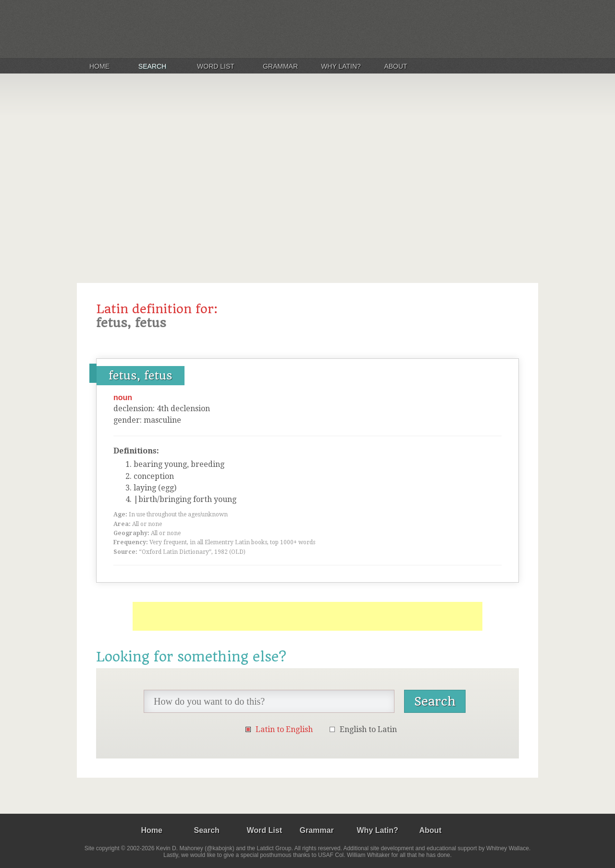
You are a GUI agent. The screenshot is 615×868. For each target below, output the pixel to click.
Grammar (280, 66)
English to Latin (368, 729)
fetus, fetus (141, 376)
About (395, 66)
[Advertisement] (307, 175)
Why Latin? (341, 66)
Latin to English (284, 729)
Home (99, 66)
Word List (216, 66)
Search (152, 66)
